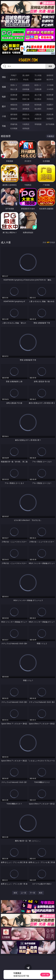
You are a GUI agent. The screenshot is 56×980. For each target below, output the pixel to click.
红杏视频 (14, 128)
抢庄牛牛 (50, 79)
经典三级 (26, 99)
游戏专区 (50, 75)
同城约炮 (14, 124)
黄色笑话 (38, 119)
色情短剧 (26, 128)
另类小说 (26, 119)
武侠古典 (50, 114)
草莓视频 (38, 124)
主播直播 (38, 89)
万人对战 (38, 75)
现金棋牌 (38, 79)
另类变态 (50, 99)
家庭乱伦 (26, 114)
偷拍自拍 (26, 95)
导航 (4, 126)
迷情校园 (14, 119)
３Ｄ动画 (50, 85)
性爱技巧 (50, 119)
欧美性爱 (50, 95)
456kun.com (28, 60)
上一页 (24, 893)
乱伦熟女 (38, 99)
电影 (4, 97)
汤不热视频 (50, 124)
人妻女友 (38, 114)
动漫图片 (50, 105)
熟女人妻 (14, 89)
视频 (4, 87)
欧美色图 (38, 105)
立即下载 (45, 975)
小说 (4, 116)
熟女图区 (38, 109)
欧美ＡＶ (38, 85)
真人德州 (26, 75)
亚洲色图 (26, 105)
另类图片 (50, 109)
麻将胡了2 (14, 79)
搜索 (50, 66)
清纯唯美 (26, 109)
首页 (15, 893)
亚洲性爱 (14, 95)
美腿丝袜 (14, 109)
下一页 (32, 893)
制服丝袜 (14, 99)
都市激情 (14, 114)
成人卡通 (38, 95)
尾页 (41, 893)
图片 (4, 106)
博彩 (4, 77)
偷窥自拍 (14, 105)
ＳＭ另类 (50, 89)
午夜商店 (26, 124)
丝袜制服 (26, 89)
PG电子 (14, 75)
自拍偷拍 (26, 85)
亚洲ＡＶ (14, 85)
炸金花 (26, 79)
